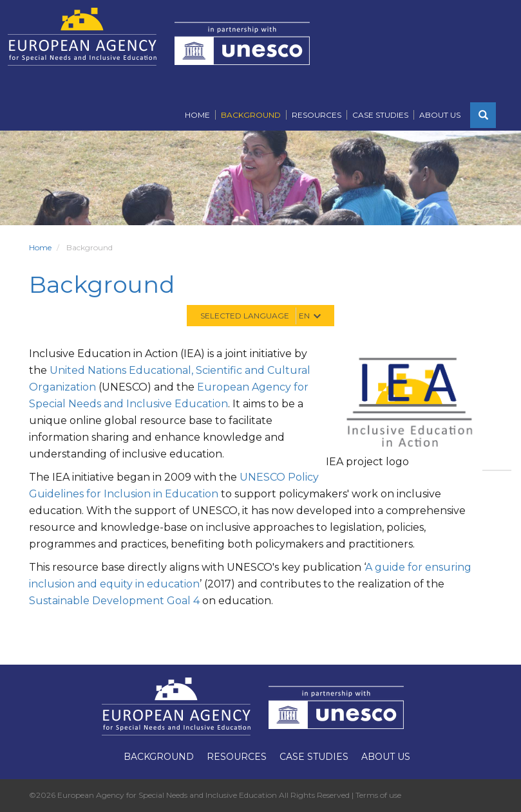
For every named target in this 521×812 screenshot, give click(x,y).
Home (197, 115)
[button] (483, 115)
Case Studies (380, 115)
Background (251, 115)
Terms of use (378, 795)
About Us (440, 115)
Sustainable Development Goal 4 (114, 601)
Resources (317, 115)
